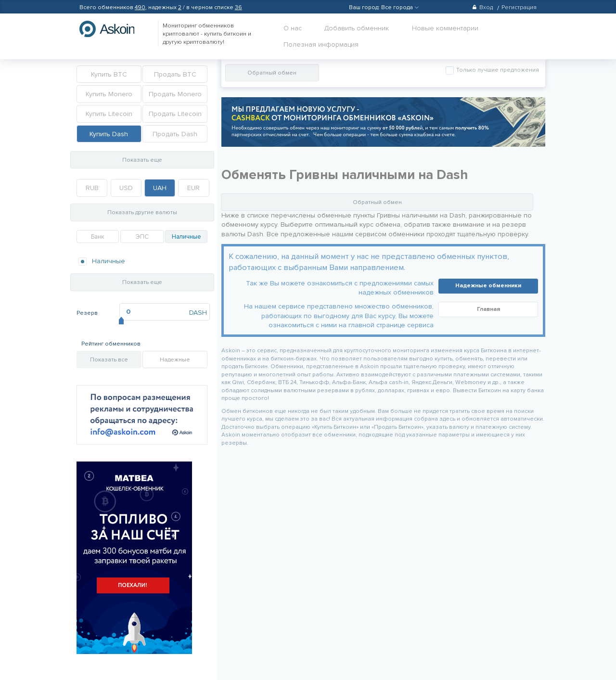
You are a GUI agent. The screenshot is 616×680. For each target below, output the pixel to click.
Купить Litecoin (109, 114)
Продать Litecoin (175, 114)
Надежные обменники (488, 286)
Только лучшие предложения (497, 70)
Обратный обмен (272, 73)
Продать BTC (175, 74)
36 (238, 7)
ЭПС (142, 237)
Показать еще (142, 160)
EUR (193, 188)
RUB (92, 188)
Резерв (87, 313)
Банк (98, 237)
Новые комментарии (445, 28)
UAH (160, 188)
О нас (293, 28)
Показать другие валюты (142, 212)
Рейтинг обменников (111, 344)
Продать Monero (175, 94)
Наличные (186, 237)
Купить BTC (109, 74)
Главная (488, 309)
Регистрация (519, 7)
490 (140, 7)
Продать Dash (175, 134)
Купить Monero (109, 94)
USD (126, 188)
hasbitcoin (114, 29)
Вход (482, 7)
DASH (198, 313)
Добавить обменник (357, 28)
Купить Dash (109, 134)
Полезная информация (321, 45)
